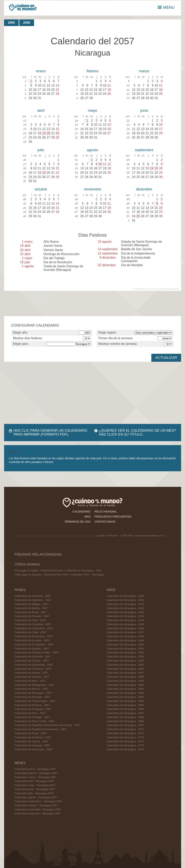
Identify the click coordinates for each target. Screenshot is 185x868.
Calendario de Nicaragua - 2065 (125, 705)
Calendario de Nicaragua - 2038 (125, 596)
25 (138, 216)
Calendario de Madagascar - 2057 (35, 685)
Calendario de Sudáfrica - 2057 (33, 737)
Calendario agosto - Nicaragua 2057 (36, 797)
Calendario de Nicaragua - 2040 (125, 604)
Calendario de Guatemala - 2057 (34, 665)
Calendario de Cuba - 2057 (30, 632)
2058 (27, 23)
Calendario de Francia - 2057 (32, 661)
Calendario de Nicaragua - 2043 (125, 616)
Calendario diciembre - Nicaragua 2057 (38, 814)
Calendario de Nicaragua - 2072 (125, 733)
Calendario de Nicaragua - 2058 (125, 677)
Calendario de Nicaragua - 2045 (125, 624)
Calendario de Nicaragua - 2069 (125, 721)
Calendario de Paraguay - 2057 (33, 709)
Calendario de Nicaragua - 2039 (125, 600)
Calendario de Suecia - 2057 (31, 741)
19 (44, 133)
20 (48, 133)
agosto (93, 150)
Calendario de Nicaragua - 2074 (125, 741)
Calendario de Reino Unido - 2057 (35, 721)
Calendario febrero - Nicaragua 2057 (36, 773)
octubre (41, 189)
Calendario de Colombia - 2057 (33, 624)
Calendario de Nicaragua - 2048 (125, 636)
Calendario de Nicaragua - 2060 (125, 685)
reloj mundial (106, 512)
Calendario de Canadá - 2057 (32, 616)
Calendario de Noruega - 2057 (32, 697)
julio (41, 150)
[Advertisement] (93, 393)
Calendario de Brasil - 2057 (31, 612)
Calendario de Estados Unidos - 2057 (37, 652)
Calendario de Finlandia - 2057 (33, 657)
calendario (82, 512)
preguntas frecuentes (113, 517)
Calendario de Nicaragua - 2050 (125, 644)
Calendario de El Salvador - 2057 (34, 644)
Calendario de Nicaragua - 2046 (125, 628)
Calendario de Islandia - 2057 (32, 677)
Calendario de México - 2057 (32, 689)
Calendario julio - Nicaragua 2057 (34, 793)
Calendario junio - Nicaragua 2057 (35, 789)
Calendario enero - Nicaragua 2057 (35, 769)
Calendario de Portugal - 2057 (32, 717)
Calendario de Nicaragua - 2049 (125, 640)
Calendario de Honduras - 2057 (33, 669)
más (87, 517)
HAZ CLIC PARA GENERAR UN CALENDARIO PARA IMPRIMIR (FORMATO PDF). (50, 432)
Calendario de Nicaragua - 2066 (125, 709)
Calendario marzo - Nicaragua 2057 (36, 777)
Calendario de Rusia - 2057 (31, 733)
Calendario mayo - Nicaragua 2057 (35, 785)
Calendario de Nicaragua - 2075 (125, 745)
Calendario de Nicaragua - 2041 (125, 608)
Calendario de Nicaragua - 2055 (125, 665)
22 (57, 133)
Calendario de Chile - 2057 (30, 620)
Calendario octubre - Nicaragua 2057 (36, 805)
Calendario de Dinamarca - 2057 (34, 636)
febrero (92, 71)
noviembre (93, 189)
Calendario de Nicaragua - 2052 (125, 652)
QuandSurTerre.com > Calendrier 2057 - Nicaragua (74, 575)
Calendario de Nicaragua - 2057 (33, 693)
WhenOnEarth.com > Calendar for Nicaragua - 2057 (71, 570)
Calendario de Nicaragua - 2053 (125, 657)
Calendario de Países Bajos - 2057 (35, 701)
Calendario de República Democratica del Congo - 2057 (47, 725)
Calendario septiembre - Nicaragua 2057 (38, 801)
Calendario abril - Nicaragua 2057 (34, 781)
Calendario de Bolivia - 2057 (31, 608)
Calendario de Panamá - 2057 (32, 705)
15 (156, 168)
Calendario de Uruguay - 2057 (32, 745)
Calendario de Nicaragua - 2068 (125, 717)
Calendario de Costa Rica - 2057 (34, 628)
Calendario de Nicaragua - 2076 (125, 749)
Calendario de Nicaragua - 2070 (125, 725)
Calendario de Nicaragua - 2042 (125, 612)
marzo (144, 71)
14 (152, 168)
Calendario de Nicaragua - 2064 (125, 701)
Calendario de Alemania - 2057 (33, 596)
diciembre (144, 189)
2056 (11, 23)
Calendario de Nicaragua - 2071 (125, 729)
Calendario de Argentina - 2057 (33, 600)
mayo (92, 110)
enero (41, 71)
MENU (166, 7)
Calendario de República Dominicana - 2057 (41, 729)
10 (100, 164)
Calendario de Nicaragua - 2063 (125, 697)
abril (41, 110)
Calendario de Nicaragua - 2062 (125, 693)
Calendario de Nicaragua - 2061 (125, 689)
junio (144, 110)
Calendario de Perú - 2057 (30, 713)
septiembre (144, 150)
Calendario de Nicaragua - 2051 (125, 649)
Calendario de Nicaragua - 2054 (125, 661)
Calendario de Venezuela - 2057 (33, 749)
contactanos (105, 522)
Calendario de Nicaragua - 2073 (125, 737)
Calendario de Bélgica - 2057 (32, 604)
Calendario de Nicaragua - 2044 (125, 620)
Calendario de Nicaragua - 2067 (125, 713)
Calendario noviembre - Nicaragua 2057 (38, 809)
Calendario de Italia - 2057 (30, 681)
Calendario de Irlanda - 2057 (31, 673)
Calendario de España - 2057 (32, 649)
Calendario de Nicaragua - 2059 (125, 681)
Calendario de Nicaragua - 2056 (125, 669)
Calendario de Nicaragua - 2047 (125, 632)
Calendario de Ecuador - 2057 (32, 640)
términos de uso (77, 522)
